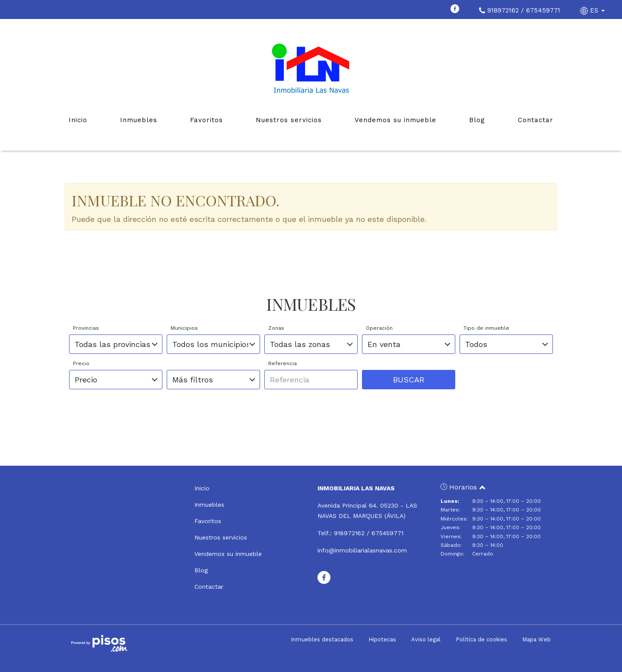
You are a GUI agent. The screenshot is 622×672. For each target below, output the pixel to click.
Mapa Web (536, 639)
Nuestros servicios (289, 120)
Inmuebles (139, 120)
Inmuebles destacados (322, 639)
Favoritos (206, 120)
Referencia (282, 363)
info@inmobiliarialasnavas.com (362, 550)
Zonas (276, 328)
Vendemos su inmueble (395, 120)
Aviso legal (426, 639)
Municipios (184, 328)
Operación (379, 328)
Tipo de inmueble (486, 328)
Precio (81, 363)
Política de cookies (481, 639)
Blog (477, 120)
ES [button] (593, 10)
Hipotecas (382, 639)
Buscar (409, 380)
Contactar (536, 120)
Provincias (86, 328)
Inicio (78, 120)
